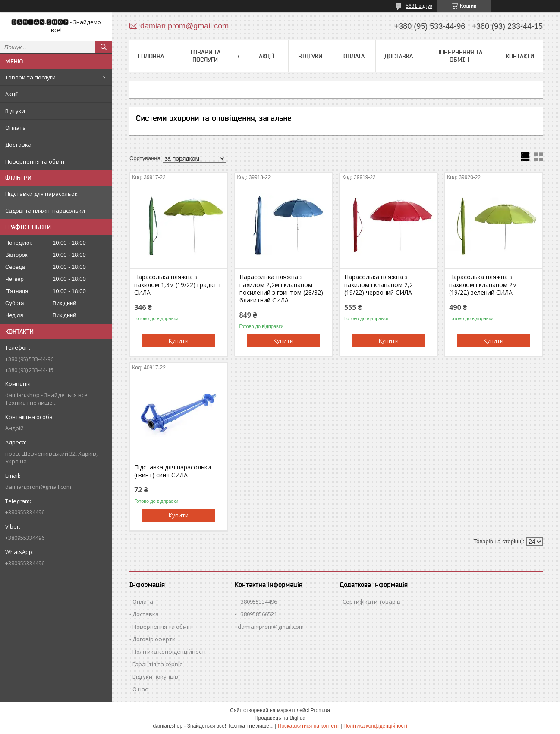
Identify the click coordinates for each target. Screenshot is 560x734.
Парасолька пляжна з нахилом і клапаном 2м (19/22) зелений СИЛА (483, 285)
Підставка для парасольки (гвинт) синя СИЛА (173, 471)
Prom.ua (320, 710)
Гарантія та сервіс (157, 664)
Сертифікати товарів (371, 602)
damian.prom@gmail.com (38, 487)
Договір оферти (154, 639)
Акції (11, 94)
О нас (140, 689)
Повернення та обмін (35, 161)
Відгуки (15, 111)
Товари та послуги (30, 77)
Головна (151, 56)
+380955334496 (257, 602)
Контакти (520, 56)
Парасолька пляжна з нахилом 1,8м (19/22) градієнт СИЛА (178, 285)
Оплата (16, 128)
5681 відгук (419, 6)
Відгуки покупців (155, 677)
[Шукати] (104, 47)
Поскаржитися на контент (308, 726)
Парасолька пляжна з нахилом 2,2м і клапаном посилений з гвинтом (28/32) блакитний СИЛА (281, 289)
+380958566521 (257, 614)
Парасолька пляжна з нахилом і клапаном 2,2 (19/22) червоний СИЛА (379, 285)
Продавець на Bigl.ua (280, 718)
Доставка (18, 145)
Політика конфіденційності (169, 652)
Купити (179, 340)
